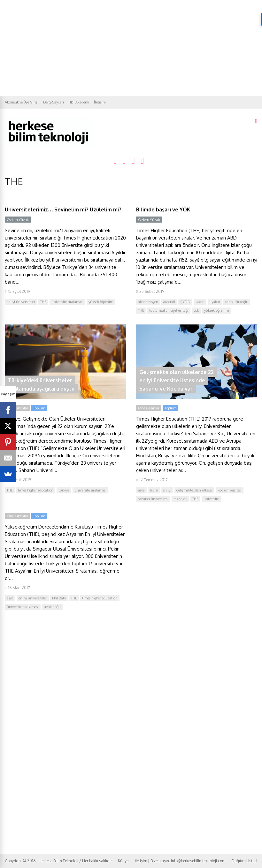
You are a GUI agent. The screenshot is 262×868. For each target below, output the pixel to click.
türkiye (64, 490)
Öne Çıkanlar (17, 408)
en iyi (167, 490)
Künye (123, 861)
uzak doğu (52, 607)
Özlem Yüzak (18, 220)
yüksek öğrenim (101, 302)
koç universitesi (230, 490)
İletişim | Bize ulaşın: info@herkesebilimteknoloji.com (180, 861)
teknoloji (180, 499)
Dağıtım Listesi (244, 861)
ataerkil (169, 302)
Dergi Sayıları (53, 102)
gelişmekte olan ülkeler (194, 490)
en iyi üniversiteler (21, 302)
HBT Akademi (79, 102)
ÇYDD (185, 302)
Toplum (39, 408)
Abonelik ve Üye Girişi (22, 102)
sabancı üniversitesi (153, 499)
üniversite (211, 499)
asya (141, 490)
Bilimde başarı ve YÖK (163, 209)
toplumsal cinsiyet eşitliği (169, 310)
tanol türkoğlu (237, 302)
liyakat (215, 302)
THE (43, 302)
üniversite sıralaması (67, 302)
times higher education (36, 490)
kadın (200, 302)
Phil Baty (59, 598)
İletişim (100, 102)
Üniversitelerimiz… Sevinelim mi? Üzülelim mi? (63, 209)
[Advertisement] (131, 48)
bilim (154, 490)
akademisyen (148, 302)
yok (196, 310)
